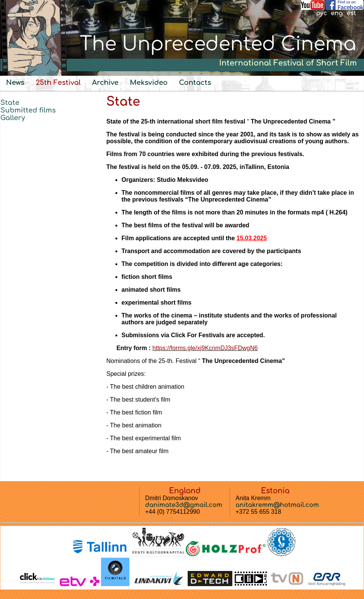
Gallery (13, 118)
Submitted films (28, 110)
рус (321, 13)
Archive (105, 83)
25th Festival (58, 83)
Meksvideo (149, 83)
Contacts (195, 83)
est (351, 13)
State (10, 103)
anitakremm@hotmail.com (277, 505)
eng (337, 13)
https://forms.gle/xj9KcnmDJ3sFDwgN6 (205, 348)
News (15, 83)
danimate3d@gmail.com (184, 505)
